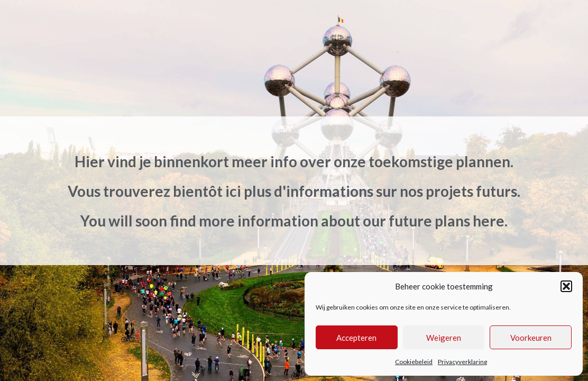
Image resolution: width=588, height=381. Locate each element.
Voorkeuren (531, 338)
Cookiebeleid (414, 362)
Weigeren (444, 338)
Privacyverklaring (462, 362)
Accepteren (356, 338)
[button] (566, 286)
